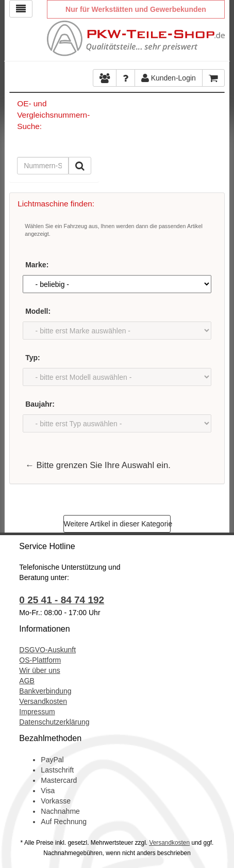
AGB (27, 681)
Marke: (37, 265)
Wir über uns (39, 670)
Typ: (33, 358)
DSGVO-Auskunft (47, 650)
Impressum (37, 712)
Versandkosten (43, 701)
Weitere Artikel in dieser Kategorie (118, 524)
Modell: (38, 311)
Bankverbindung (45, 691)
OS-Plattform (40, 660)
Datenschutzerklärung (54, 722)
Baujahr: (40, 404)
